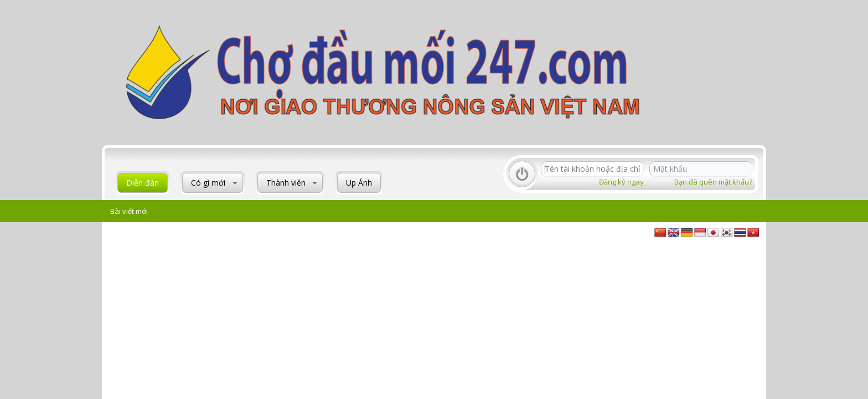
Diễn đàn (143, 183)
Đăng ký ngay (621, 182)
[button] (235, 183)
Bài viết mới (129, 211)
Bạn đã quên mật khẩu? (713, 182)
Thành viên (286, 183)
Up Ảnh (359, 183)
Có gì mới (208, 183)
